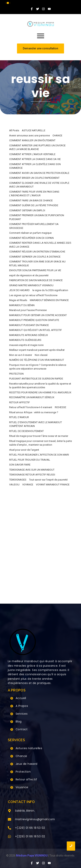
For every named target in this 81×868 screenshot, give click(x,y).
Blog (19, 721)
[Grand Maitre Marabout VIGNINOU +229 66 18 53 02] (41, 24)
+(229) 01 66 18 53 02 (30, 828)
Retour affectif (26, 779)
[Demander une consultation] (40, 48)
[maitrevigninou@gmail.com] (9, 820)
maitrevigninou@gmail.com (35, 819)
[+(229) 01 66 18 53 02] (9, 828)
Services (22, 714)
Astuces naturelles (29, 748)
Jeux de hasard (27, 764)
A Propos (22, 706)
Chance (21, 756)
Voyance (22, 787)
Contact (22, 729)
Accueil (21, 698)
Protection (23, 772)
